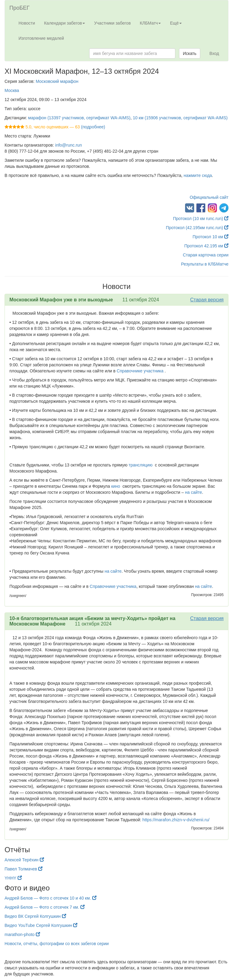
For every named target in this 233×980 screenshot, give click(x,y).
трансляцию (141, 465)
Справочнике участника (140, 371)
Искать (190, 53)
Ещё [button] (176, 23)
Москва (12, 90)
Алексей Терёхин (24, 860)
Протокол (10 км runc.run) (201, 219)
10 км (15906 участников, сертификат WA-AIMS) (180, 118)
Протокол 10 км (211, 237)
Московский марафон (57, 81)
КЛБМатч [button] (150, 23)
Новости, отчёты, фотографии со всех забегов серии (57, 944)
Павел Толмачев (24, 869)
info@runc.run (69, 145)
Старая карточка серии (206, 255)
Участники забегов (112, 23)
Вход (214, 53)
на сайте (194, 492)
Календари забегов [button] (64, 23)
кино (115, 486)
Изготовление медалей (41, 38)
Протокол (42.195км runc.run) (197, 228)
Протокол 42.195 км (206, 246)
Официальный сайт (209, 197)
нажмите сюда (198, 175)
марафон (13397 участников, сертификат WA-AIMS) (79, 118)
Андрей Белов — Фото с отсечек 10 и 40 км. (51, 898)
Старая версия (207, 300)
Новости (27, 23)
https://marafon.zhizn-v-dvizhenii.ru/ (175, 820)
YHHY (13, 878)
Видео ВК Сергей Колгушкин (35, 916)
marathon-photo (22, 934)
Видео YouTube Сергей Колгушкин (41, 925)
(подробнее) (93, 127)
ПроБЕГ (20, 8)
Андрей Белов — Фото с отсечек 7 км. (45, 907)
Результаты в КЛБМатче (205, 264)
